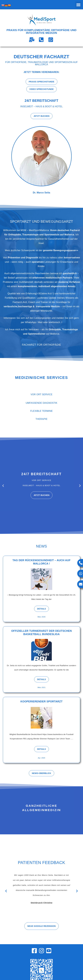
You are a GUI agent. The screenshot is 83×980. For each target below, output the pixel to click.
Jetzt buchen (41, 495)
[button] (78, 5)
